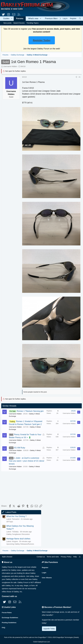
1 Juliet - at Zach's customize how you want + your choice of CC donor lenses (27, 461)
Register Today (42, 40)
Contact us (41, 557)
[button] (12, 19)
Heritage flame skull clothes (18, 539)
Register (45, 567)
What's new (33, 18)
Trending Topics (32, 23)
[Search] (80, 18)
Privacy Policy (66, 557)
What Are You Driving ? (16, 516)
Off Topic (10, 522)
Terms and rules (53, 557)
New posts (7, 23)
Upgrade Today (49, 629)
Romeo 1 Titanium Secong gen (30, 411)
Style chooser (7, 557)
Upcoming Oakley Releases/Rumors (20, 544)
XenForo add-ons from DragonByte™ (35, 637)
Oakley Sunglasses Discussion (18, 534)
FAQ (4, 626)
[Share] (76, 77)
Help (75, 557)
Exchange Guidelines (11, 617)
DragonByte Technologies (65, 637)
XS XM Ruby (20, 448)
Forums (20, 18)
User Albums (47, 576)
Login (44, 572)
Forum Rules (7, 612)
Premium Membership (55, 18)
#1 (80, 77)
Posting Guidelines (10, 621)
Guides (6, 18)
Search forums (19, 23)
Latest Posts (11, 512)
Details (76, 637)
